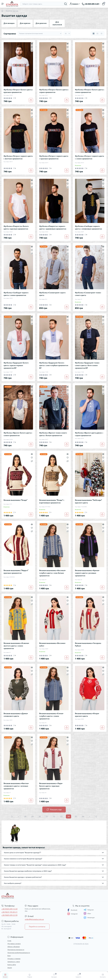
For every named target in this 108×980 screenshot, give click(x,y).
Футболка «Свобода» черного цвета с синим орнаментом (16, 294)
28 (25, 816)
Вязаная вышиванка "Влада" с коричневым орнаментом (52, 501)
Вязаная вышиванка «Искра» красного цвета (87, 715)
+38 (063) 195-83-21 (9, 912)
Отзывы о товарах (14, 959)
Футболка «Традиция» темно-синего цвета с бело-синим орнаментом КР (87, 365)
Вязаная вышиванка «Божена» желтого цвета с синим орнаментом (16, 646)
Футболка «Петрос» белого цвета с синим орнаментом (90, 91)
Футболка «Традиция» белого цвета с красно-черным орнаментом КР (16, 365)
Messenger (89, 918)
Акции (10, 968)
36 (83, 816)
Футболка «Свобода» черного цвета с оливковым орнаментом (88, 228)
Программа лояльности (16, 950)
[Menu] (3, 4)
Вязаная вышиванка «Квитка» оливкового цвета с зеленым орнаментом (16, 786)
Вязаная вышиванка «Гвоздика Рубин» (88, 644)
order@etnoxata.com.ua (34, 919)
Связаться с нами (14, 962)
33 (61, 816)
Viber (87, 914)
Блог (9, 956)
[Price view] (102, 34)
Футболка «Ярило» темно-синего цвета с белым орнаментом (53, 434)
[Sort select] (40, 34)
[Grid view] (94, 34)
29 (32, 816)
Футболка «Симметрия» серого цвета (52, 294)
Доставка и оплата (14, 944)
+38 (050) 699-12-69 (9, 909)
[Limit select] (67, 34)
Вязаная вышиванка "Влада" (16, 500)
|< (12, 816)
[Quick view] (32, 43)
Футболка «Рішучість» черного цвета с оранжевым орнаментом (53, 228)
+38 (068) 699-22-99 (9, 915)
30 (40, 816)
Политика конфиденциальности (19, 953)
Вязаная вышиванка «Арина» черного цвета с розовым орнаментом (87, 573)
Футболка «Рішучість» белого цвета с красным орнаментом (16, 228)
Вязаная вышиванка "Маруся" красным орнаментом (16, 572)
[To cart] (31, 100)
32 (54, 816)
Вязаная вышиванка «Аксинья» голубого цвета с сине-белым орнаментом (52, 573)
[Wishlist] (32, 47)
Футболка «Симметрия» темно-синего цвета (88, 294)
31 (47, 816)
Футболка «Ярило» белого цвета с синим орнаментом (18, 434)
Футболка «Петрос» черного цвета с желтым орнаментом (18, 157)
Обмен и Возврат (14, 947)
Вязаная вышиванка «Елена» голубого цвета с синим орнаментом (51, 716)
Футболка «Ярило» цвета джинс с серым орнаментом (89, 434)
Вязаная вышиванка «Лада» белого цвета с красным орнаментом (51, 786)
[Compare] (32, 50)
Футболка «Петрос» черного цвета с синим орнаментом (89, 157)
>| (96, 816)
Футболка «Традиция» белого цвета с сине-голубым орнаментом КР (54, 365)
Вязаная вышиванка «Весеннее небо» (52, 644)
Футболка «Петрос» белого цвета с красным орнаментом (18, 91)
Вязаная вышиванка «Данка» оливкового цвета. (16, 715)
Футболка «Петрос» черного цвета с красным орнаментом (54, 157)
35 (76, 816)
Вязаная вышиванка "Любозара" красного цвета (88, 501)
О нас (9, 941)
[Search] (66, 4)
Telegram (89, 910)
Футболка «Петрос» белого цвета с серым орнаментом (54, 91)
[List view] (98, 34)
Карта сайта (12, 965)
